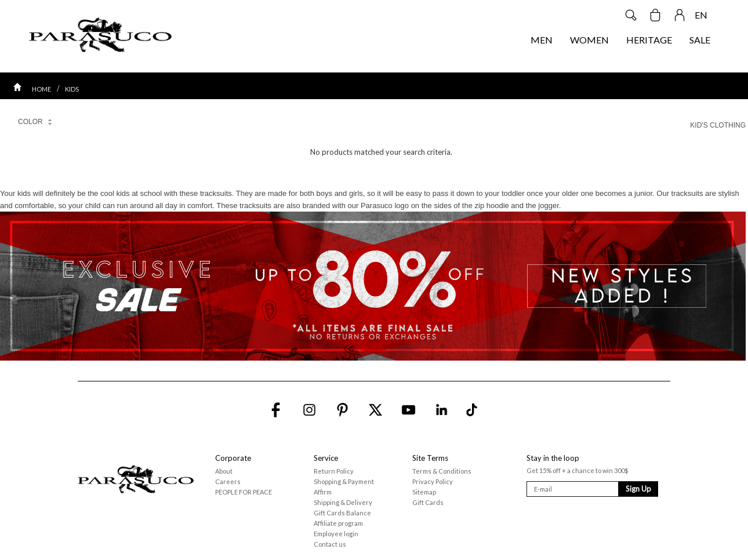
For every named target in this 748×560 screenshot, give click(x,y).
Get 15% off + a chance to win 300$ (577, 470)
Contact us (330, 544)
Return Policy (334, 471)
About (224, 471)
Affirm (323, 492)
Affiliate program (338, 523)
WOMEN (589, 40)
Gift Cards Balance (342, 513)
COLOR (35, 123)
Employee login (336, 534)
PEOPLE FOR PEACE (244, 492)
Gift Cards (428, 502)
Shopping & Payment (344, 481)
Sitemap (424, 492)
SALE (700, 40)
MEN (542, 40)
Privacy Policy (433, 481)
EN (701, 15)
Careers (228, 481)
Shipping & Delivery (343, 502)
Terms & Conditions (442, 471)
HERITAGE (649, 40)
